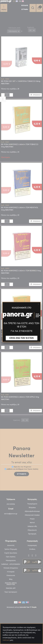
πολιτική (6, 640)
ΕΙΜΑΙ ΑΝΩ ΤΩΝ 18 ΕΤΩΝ (21, 338)
